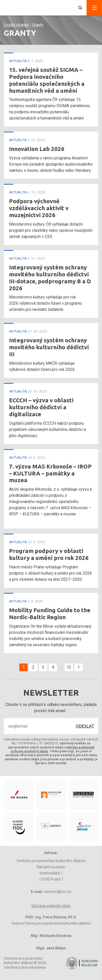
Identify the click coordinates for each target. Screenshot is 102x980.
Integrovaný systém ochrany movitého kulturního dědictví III (49, 347)
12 (69, 667)
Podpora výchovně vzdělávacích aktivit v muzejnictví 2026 (39, 208)
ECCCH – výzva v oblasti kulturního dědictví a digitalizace (41, 407)
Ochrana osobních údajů (51, 906)
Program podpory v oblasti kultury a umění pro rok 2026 (49, 554)
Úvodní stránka (16, 25)
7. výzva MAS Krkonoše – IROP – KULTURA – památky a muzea (50, 473)
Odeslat (85, 726)
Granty (38, 25)
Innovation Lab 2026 (37, 149)
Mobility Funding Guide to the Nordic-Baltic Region (50, 613)
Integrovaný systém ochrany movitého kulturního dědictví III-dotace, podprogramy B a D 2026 (50, 278)
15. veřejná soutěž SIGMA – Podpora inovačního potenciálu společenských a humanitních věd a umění (47, 80)
